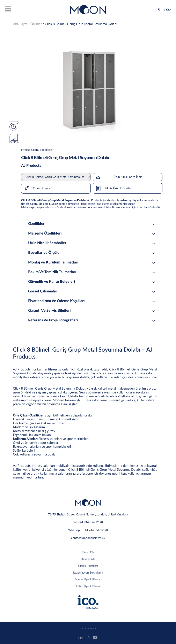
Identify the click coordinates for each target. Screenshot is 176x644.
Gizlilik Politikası (88, 566)
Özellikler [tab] (92, 224)
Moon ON (88, 552)
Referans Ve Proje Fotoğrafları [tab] (92, 320)
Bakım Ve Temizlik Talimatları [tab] (92, 272)
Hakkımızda (88, 559)
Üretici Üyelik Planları (88, 586)
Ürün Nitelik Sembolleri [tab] (92, 243)
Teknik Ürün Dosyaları (112, 188)
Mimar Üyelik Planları (88, 580)
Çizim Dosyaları (37, 188)
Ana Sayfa (20, 24)
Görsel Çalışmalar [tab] (92, 291)
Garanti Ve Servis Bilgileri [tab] (92, 311)
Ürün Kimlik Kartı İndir (119, 177)
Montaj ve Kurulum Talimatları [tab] (92, 262)
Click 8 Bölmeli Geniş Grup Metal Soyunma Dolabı (81, 24)
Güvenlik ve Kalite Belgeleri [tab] (92, 282)
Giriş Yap (164, 9)
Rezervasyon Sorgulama (88, 573)
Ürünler (36, 24)
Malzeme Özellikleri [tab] (92, 233)
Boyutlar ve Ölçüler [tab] (92, 253)
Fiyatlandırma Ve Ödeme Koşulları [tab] (92, 301)
